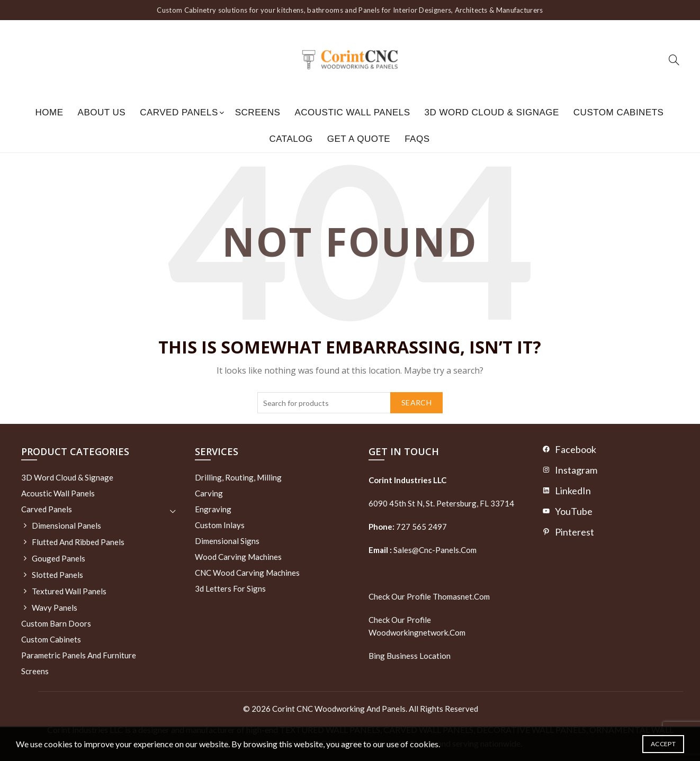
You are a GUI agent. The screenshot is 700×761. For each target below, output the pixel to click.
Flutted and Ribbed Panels (78, 542)
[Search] (674, 60)
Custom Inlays (220, 525)
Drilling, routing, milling (238, 477)
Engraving (213, 509)
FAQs (417, 139)
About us (102, 112)
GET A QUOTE (359, 139)
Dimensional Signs (227, 541)
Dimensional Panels (66, 526)
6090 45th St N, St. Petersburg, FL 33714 (441, 503)
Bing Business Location (410, 656)
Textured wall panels (69, 591)
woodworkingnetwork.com (417, 632)
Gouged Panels (59, 558)
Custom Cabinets (619, 112)
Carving (209, 493)
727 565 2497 (421, 527)
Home (50, 112)
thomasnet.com (461, 596)
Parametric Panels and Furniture (79, 655)
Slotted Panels (57, 575)
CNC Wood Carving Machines (247, 573)
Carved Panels (179, 112)
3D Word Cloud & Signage (492, 112)
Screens (258, 112)
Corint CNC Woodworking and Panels (339, 709)
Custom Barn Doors (56, 623)
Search (416, 402)
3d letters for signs (230, 588)
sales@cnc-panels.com (423, 550)
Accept (663, 744)
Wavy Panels (55, 608)
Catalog (291, 139)
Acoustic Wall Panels (352, 112)
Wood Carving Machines (238, 557)
